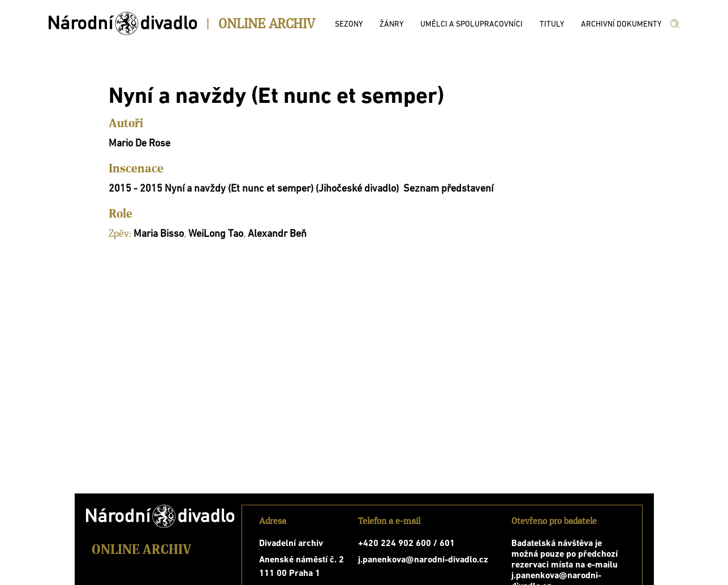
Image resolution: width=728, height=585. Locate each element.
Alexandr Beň (277, 234)
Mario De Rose (139, 144)
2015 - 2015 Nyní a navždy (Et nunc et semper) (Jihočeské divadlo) (254, 189)
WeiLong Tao (216, 234)
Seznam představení (448, 189)
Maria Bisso (159, 234)
